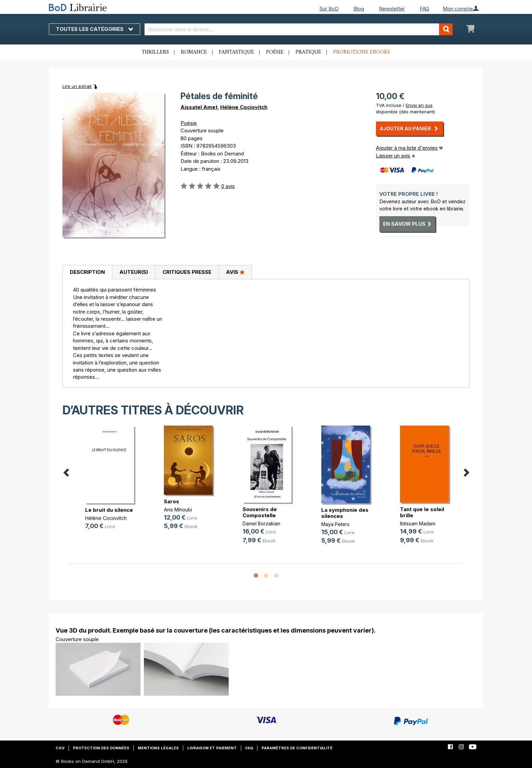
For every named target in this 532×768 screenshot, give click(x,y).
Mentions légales (158, 748)
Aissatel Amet (199, 107)
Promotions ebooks (362, 52)
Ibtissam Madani (418, 523)
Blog (359, 9)
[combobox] (299, 29)
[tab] (87, 273)
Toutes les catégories (94, 29)
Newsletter (392, 9)
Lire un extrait (77, 86)
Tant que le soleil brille (422, 512)
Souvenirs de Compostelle (260, 512)
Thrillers (155, 52)
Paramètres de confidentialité (297, 748)
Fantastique (236, 52)
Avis (235, 272)
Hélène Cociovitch (244, 107)
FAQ (424, 9)
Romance (194, 52)
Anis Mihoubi (178, 510)
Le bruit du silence (109, 510)
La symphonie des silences (345, 513)
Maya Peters (335, 524)
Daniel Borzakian (261, 523)
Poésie (275, 52)
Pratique (308, 52)
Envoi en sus (419, 105)
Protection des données (101, 748)
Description (87, 272)
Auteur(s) (134, 272)
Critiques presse (187, 272)
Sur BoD (329, 9)
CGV (60, 748)
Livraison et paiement (212, 748)
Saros (172, 501)
